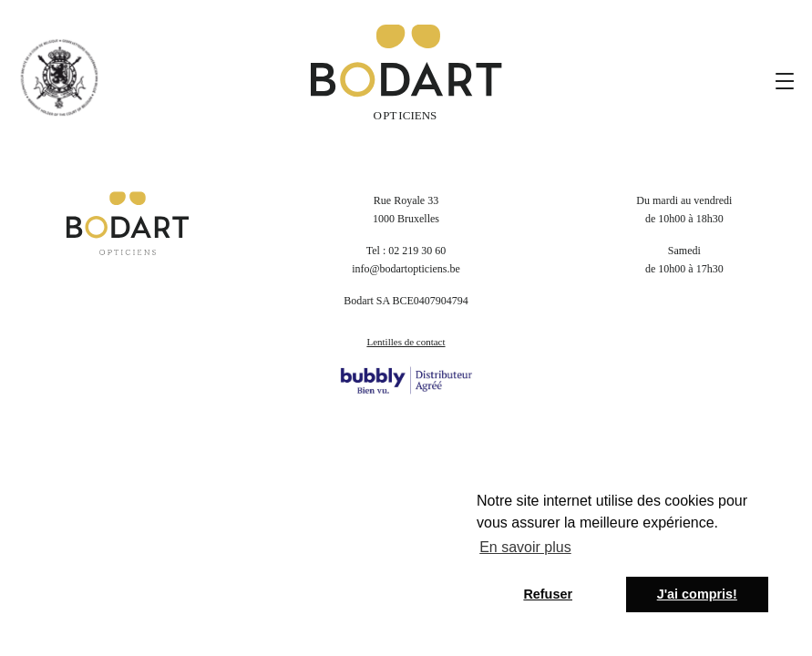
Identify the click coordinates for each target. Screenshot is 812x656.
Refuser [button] (548, 594)
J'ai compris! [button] (697, 594)
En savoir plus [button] (525, 547)
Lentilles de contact (406, 342)
